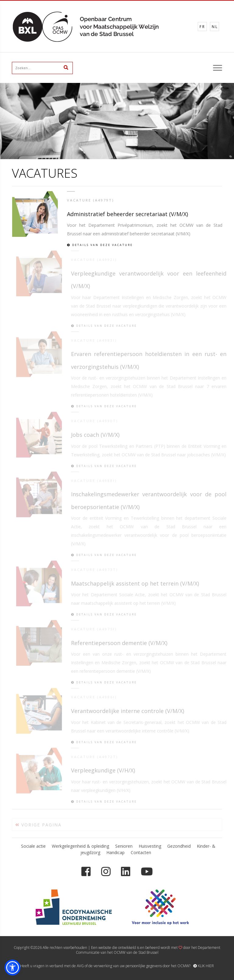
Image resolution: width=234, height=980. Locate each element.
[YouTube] (147, 872)
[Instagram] (106, 872)
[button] (12, 968)
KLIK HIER (204, 966)
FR (202, 27)
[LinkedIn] (126, 872)
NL (215, 27)
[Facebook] (86, 872)
